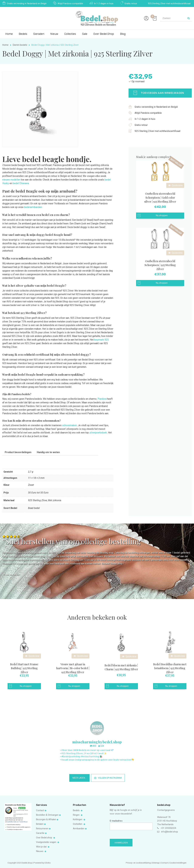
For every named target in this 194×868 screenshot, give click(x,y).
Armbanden (79, 829)
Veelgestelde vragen (46, 842)
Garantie (40, 833)
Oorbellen (78, 824)
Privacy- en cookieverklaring (138, 863)
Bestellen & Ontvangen (47, 815)
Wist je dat (42, 847)
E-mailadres (131, 825)
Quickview (175, 185)
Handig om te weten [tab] (48, 452)
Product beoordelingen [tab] (18, 452)
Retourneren (42, 829)
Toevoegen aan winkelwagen (159, 93)
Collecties (70, 34)
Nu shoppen (162, 215)
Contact (40, 810)
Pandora (102, 399)
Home (9, 34)
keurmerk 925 (101, 340)
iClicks (48, 863)
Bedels (23, 34)
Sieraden (39, 34)
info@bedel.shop (170, 832)
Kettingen (78, 819)
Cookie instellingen (178, 863)
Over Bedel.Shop (104, 34)
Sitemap (156, 863)
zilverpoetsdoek (98, 433)
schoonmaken (69, 425)
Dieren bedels (20, 45)
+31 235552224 (168, 828)
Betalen (40, 824)
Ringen (77, 815)
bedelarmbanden (33, 207)
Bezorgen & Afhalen (46, 819)
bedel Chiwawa (21, 183)
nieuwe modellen (11, 180)
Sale (85, 34)
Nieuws (40, 851)
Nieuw (54, 34)
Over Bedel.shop (44, 838)
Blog (123, 34)
